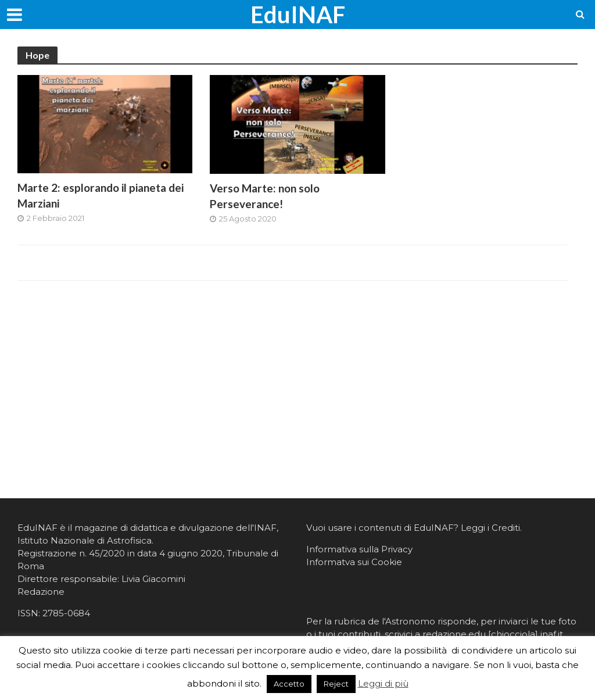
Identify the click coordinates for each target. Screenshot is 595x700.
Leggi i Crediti (490, 528)
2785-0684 (66, 613)
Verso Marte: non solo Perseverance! (265, 196)
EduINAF (298, 15)
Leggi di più (383, 683)
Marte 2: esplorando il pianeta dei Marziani (101, 195)
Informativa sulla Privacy (359, 549)
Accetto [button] (289, 684)
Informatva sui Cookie (354, 562)
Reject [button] (336, 684)
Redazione (41, 592)
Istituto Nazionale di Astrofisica (85, 540)
